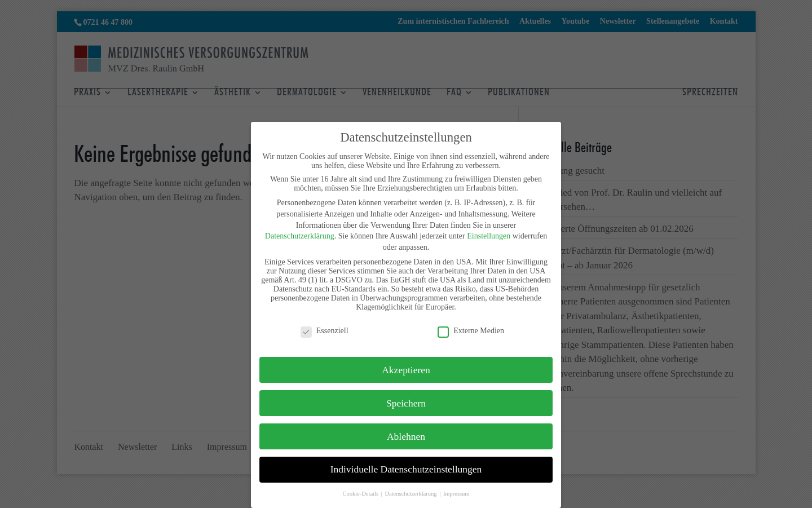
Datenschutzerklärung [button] (411, 494)
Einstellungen (489, 236)
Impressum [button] (456, 494)
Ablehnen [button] (406, 436)
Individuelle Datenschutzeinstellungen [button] (406, 469)
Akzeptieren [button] (406, 370)
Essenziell (325, 331)
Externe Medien (471, 331)
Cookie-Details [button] (361, 494)
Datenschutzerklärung (300, 236)
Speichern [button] (406, 403)
